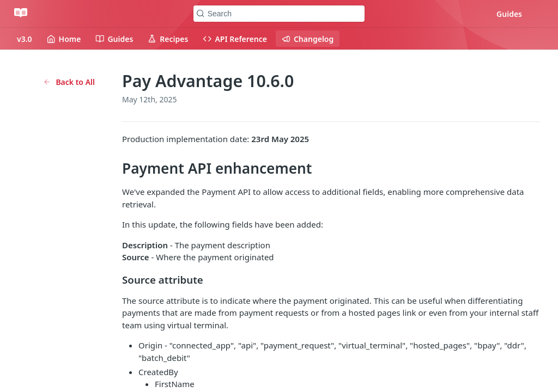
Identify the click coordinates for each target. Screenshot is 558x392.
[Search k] (279, 14)
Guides (509, 14)
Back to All (69, 82)
